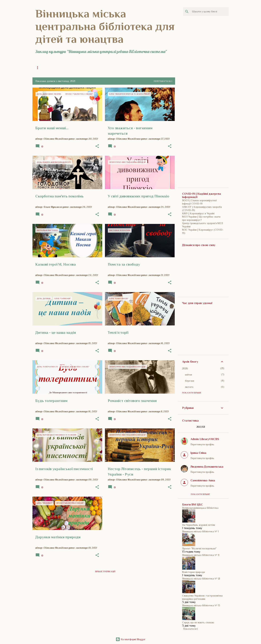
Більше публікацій (105, 571)
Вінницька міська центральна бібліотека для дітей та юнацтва (105, 26)
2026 (185, 368)
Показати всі (190, 629)
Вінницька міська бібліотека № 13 (201, 605)
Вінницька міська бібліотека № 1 (200, 531)
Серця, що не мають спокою (198, 622)
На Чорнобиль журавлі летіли (199, 525)
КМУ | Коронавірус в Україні (198, 213)
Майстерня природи (193, 572)
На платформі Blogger (130, 639)
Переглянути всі (163, 81)
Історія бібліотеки (106, 68)
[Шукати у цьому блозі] (210, 12)
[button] (97, 146)
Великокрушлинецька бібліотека (200, 508)
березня (190, 381)
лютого (189, 387)
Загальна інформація (76, 68)
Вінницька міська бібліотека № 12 (201, 579)
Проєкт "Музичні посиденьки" (199, 548)
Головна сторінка (46, 68)
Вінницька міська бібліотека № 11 (201, 555)
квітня (188, 375)
